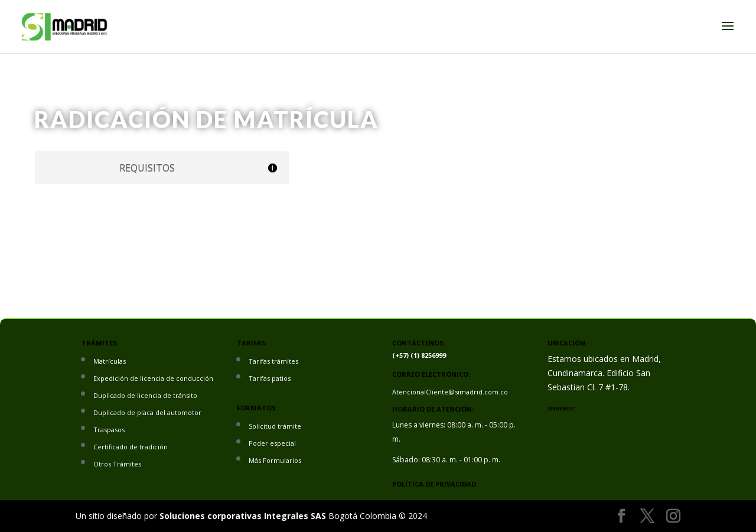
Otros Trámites (117, 464)
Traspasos (109, 430)
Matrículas (110, 361)
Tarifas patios (270, 378)
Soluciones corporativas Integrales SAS (243, 516)
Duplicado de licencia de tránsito (145, 395)
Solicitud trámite (275, 426)
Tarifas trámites (273, 361)
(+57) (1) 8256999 (419, 355)
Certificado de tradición (131, 447)
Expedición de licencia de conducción (153, 378)
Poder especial (272, 443)
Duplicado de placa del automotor (147, 412)
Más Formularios (275, 460)
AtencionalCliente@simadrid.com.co (450, 392)
